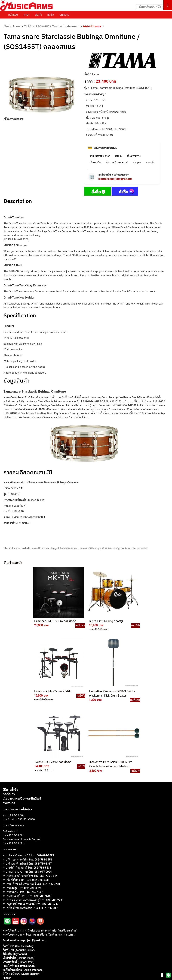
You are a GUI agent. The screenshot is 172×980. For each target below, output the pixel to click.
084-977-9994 (43, 795)
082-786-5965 (51, 828)
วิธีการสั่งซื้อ (10, 713)
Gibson (7, 905)
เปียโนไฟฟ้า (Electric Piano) (19, 882)
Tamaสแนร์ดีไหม (87, 548)
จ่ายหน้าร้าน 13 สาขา (100, 156)
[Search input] (152, 7)
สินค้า (38, 15)
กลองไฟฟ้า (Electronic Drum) (19, 890)
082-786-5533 (42, 791)
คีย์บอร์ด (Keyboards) (15, 878)
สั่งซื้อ (51, 15)
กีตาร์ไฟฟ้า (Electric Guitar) (18, 870)
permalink (142, 548)
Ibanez (7, 909)
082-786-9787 (43, 820)
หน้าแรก (13, 15)
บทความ (64, 15)
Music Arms (12, 26)
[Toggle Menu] (168, 5)
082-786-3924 (33, 812)
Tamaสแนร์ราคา (68, 548)
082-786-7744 (48, 800)
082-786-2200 (51, 808)
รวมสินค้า (9, 727)
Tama (95, 74)
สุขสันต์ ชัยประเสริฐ (110, 548)
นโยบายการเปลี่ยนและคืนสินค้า (22, 722)
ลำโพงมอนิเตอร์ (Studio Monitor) (21, 897)
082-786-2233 (55, 824)
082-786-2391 (50, 832)
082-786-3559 (43, 783)
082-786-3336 (41, 804)
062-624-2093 (45, 779)
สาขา (27, 15)
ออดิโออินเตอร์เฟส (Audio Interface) (23, 894)
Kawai (6, 913)
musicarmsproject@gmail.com (115, 179)
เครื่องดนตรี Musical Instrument (57, 26)
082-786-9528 (34, 816)
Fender (7, 902)
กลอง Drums (92, 26)
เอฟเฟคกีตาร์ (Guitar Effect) (18, 886)
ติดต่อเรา (9, 718)
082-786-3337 (43, 787)
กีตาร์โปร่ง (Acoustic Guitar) (19, 874)
